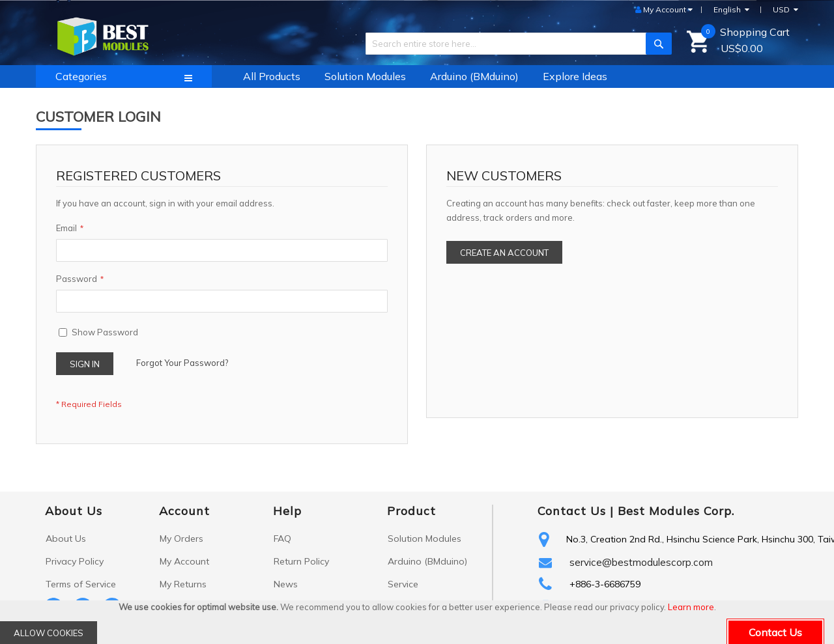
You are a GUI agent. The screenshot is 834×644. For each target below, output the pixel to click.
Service (403, 584)
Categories (81, 76)
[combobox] (514, 44)
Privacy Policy (75, 561)
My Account (184, 561)
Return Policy (301, 561)
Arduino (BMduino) (427, 561)
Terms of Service (81, 584)
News (286, 584)
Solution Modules (424, 539)
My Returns (183, 584)
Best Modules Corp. (676, 511)
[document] (417, 622)
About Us (66, 539)
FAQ (282, 539)
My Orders (181, 539)
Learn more (691, 607)
